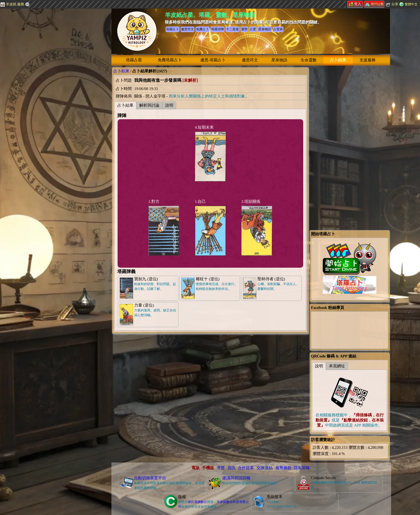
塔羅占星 (134, 60)
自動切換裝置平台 (150, 478)
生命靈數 (309, 60)
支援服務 (367, 60)
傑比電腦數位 (197, 502)
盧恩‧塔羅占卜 (213, 60)
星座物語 (279, 60)
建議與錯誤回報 (236, 478)
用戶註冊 (374, 4)
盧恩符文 (250, 60)
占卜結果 (338, 60)
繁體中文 (411, 4)
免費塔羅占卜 (170, 60)
